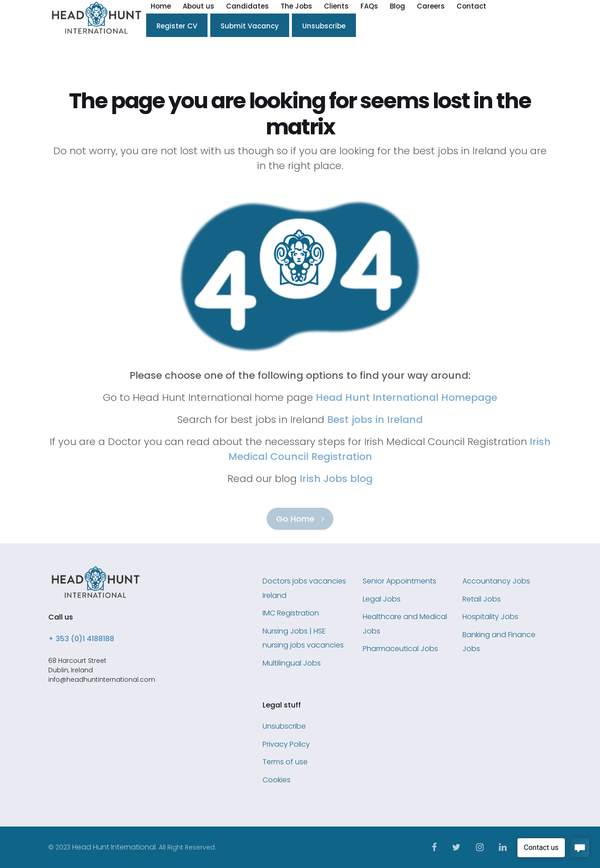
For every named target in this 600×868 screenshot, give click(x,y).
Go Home (300, 519)
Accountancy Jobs (496, 581)
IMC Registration (291, 613)
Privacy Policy (286, 744)
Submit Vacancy (250, 26)
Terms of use (285, 762)
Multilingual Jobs (292, 663)
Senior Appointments (399, 581)
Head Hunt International (114, 847)
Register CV (177, 26)
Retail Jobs (482, 599)
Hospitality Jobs (490, 617)
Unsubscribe (324, 26)
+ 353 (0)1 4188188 (81, 639)
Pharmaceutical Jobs (400, 649)
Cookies (277, 780)
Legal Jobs (382, 599)
